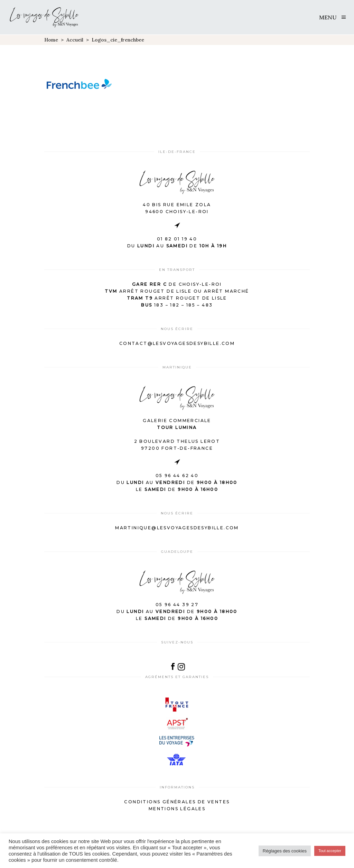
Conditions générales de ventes (177, 802)
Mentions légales (177, 809)
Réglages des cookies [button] (285, 851)
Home (51, 40)
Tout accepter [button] (330, 851)
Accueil (75, 40)
